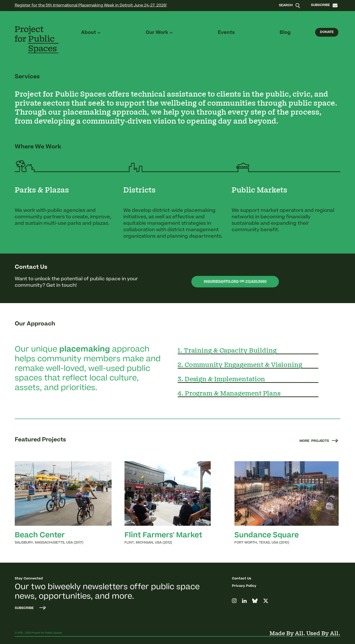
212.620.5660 (256, 282)
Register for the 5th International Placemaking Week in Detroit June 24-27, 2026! (91, 6)
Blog (285, 33)
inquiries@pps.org (221, 282)
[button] (91, 33)
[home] (37, 40)
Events (226, 33)
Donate (327, 32)
